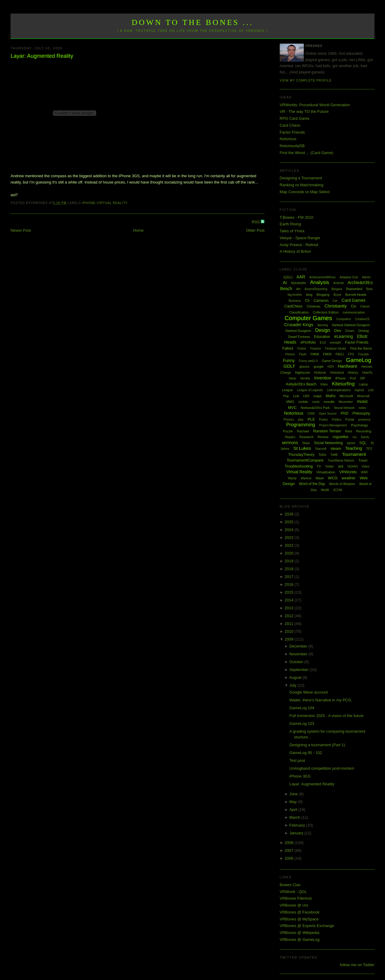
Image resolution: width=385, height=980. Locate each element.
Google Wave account (308, 692)
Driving (364, 331)
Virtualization (326, 472)
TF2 (369, 449)
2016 (290, 584)
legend (359, 390)
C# (307, 301)
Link (296, 396)
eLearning (343, 336)
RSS (256, 222)
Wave (320, 478)
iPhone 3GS (300, 776)
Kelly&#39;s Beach (301, 384)
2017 (290, 577)
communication (354, 312)
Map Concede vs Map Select (305, 192)
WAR (364, 472)
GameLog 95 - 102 (306, 753)
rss (354, 437)
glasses (304, 367)
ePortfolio (308, 342)
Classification (299, 312)
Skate (306, 443)
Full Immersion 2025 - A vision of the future (326, 716)
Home (139, 230)
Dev (338, 331)
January (297, 833)
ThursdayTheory (301, 455)
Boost (337, 295)
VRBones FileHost (296, 898)
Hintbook (320, 373)
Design (323, 330)
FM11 (340, 354)
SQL (363, 443)
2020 (290, 553)
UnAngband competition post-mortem (322, 768)
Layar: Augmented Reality (42, 56)
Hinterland (337, 373)
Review (323, 437)
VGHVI (353, 466)
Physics (289, 420)
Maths (331, 396)
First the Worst (361, 348)
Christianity (336, 306)
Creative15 (362, 319)
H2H (331, 367)
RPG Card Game (295, 118)
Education (322, 337)
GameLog (359, 360)
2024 (290, 530)
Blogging (323, 295)
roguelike (341, 437)
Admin (366, 277)
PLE (311, 419)
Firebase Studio (336, 349)
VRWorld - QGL (293, 892)
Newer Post (21, 230)
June (294, 794)
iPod (353, 378)
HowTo (368, 373)
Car (335, 301)
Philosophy (361, 413)
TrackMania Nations (341, 461)
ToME (334, 455)
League (287, 390)
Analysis (320, 282)
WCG (333, 478)
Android (338, 283)
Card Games (354, 300)
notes (362, 408)
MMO (290, 402)
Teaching (354, 448)
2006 (290, 858)
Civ (353, 306)
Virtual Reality (112, 203)
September (299, 670)
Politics (337, 420)
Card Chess (290, 125)
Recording (364, 431)
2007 (290, 850)
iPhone (89, 203)
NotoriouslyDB (292, 146)
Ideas (292, 378)
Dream (350, 331)
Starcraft (321, 449)
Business (295, 301)
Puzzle (288, 431)
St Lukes (302, 448)
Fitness (290, 354)
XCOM (337, 490)
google (319, 366)
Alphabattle (298, 283)
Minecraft (363, 396)
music (363, 401)
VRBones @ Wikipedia (300, 933)
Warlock (306, 478)
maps (317, 396)
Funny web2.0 (308, 361)
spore (351, 443)
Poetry (323, 420)
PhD (345, 413)
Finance (316, 349)
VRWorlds (348, 472)
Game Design (332, 361)
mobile (303, 402)
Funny (289, 360)
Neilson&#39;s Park (315, 408)
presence (364, 420)
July (293, 685)
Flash (303, 354)
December (299, 646)
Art (298, 289)
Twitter (330, 467)
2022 (290, 545)
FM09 (327, 354)
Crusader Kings (299, 325)
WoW (325, 490)
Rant (348, 431)
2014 (290, 600)
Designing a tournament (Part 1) (317, 745)
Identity (305, 378)
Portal (350, 419)
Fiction (302, 349)
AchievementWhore (322, 277)
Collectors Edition (326, 312)
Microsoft (346, 396)
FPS (351, 354)
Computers (344, 319)
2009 (290, 639)
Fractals (364, 354)
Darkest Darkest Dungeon (351, 325)
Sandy (365, 437)
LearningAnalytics (339, 390)
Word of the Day (312, 484)
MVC (292, 408)
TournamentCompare (305, 460)
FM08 (315, 354)
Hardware (348, 366)
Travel (363, 460)
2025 (290, 522)
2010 (290, 631)
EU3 (323, 343)
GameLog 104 (302, 708)
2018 (290, 569)
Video (366, 467)
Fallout (288, 348)
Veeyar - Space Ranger (300, 238)
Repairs (290, 437)
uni (341, 466)
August (296, 677)
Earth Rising (290, 224)
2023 (290, 538)
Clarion (365, 306)
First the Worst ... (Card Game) (306, 153)
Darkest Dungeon (298, 331)
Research (306, 437)
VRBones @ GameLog (300, 940)
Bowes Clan (290, 885)
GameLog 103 (302, 723)
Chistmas (313, 306)
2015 (290, 592)
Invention (323, 378)
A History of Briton (295, 251)
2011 (290, 624)
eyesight (335, 343)
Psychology (359, 425)
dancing (323, 325)
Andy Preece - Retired (299, 245)
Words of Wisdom (342, 484)
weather (349, 478)
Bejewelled (354, 289)
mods (316, 402)
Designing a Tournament (301, 178)
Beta (370, 289)
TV (319, 466)
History (353, 373)
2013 (290, 608)
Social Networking (328, 443)
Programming (300, 425)
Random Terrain (327, 431)
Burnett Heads (356, 295)
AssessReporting (316, 289)
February (298, 825)
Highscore (303, 373)
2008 (290, 843)
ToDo (322, 455)
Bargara (337, 289)
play (301, 420)
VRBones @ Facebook (300, 912)
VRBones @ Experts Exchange (307, 926)
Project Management (333, 425)
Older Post (255, 230)
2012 (290, 616)
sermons (290, 443)
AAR (301, 277)
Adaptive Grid (349, 277)
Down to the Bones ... (193, 22)
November (299, 654)
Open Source (328, 414)
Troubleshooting (299, 466)
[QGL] (288, 277)
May (294, 802)
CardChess (294, 306)
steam (336, 448)
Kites (324, 384)
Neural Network (344, 408)
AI (285, 283)
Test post (297, 761)
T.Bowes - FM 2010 (297, 217)
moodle (329, 402)
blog (309, 295)
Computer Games (308, 318)
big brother (295, 295)
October (297, 662)
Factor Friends (292, 132)
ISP (362, 378)
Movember (346, 402)
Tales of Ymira (292, 231)
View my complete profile (306, 80)
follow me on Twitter (357, 965)
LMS (306, 396)
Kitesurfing (343, 384)
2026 (290, 514)
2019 (290, 561)
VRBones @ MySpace (299, 919)
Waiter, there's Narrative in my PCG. (321, 700)
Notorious (288, 139)
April (294, 810)
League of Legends (310, 390)
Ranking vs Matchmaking (302, 185)
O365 (311, 414)
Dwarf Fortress (299, 337)
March (295, 817)
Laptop (363, 384)
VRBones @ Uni (294, 905)
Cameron (321, 301)
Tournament (354, 454)
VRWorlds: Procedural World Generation (315, 105)
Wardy (292, 478)
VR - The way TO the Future (304, 111)
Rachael (303, 431)
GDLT (290, 366)
